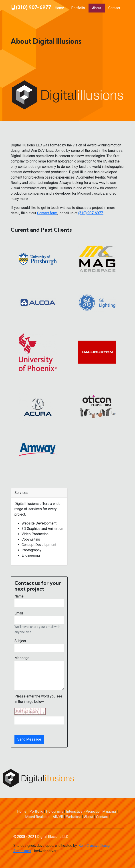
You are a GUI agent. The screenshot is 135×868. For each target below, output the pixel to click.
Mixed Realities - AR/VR (44, 817)
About (97, 8)
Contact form (47, 213)
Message (22, 658)
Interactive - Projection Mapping (91, 811)
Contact (114, 8)
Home (59, 8)
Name (19, 596)
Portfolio (78, 8)
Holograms (55, 811)
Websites (74, 817)
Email (19, 613)
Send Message (29, 739)
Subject (20, 641)
